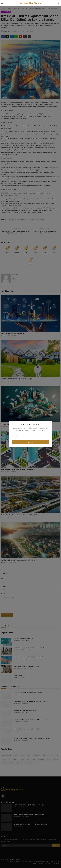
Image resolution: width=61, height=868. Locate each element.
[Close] (50, 423)
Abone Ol (31, 442)
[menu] (2, 3)
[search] (59, 3)
